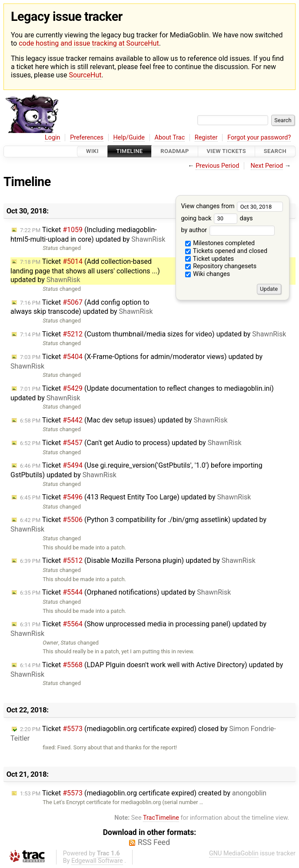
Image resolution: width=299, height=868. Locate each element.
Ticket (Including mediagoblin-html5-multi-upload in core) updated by (88, 234)
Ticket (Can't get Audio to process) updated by (131, 443)
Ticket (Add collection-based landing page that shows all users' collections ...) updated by (85, 271)
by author (228, 230)
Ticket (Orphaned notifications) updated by (125, 592)
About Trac (170, 138)
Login (53, 138)
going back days (217, 218)
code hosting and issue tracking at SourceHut (89, 43)
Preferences (87, 138)
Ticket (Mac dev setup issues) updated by (124, 420)
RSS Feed (154, 842)
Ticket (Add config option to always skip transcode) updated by (82, 307)
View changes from (232, 206)
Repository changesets (221, 266)
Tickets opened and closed (226, 251)
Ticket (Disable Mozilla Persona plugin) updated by (138, 560)
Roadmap (175, 151)
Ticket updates (210, 259)
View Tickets (226, 151)
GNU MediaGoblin (234, 853)
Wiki (92, 151)
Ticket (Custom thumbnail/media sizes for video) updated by (153, 334)
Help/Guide (129, 138)
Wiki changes (208, 274)
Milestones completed (220, 243)
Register (206, 138)
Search (275, 151)
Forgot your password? (259, 138)
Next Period (267, 166)
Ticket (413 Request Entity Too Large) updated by (135, 497)
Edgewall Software (97, 861)
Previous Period (217, 166)
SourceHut (85, 75)
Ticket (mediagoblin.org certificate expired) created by (143, 793)
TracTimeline (161, 818)
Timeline (130, 151)
